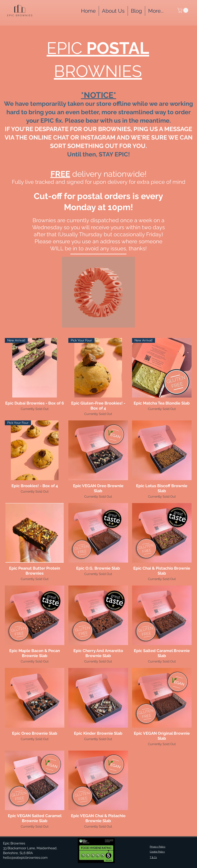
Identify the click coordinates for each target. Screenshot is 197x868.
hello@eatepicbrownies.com (25, 858)
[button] (156, 11)
